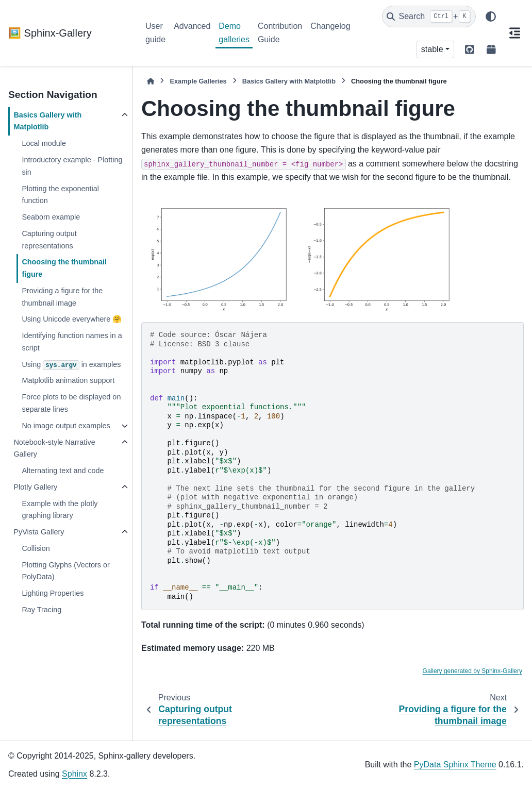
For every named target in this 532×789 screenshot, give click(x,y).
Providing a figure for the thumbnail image (62, 297)
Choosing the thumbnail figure (64, 268)
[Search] (429, 16)
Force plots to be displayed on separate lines (71, 403)
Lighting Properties (53, 593)
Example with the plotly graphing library (60, 510)
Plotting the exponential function (60, 195)
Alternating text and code (63, 471)
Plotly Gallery (35, 487)
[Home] (151, 81)
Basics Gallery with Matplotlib (47, 121)
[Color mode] (491, 16)
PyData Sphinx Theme (455, 765)
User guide (155, 33)
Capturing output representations (49, 240)
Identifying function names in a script (72, 342)
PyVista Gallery (39, 532)
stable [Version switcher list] (432, 49)
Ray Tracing (41, 610)
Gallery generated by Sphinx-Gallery (472, 671)
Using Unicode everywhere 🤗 (72, 319)
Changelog (330, 26)
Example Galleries (198, 81)
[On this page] (514, 33)
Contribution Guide (280, 33)
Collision (36, 548)
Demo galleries (234, 33)
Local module (44, 143)
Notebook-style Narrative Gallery (54, 448)
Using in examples (71, 365)
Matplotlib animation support (68, 380)
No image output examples (66, 426)
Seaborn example (51, 217)
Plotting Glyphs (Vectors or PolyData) (65, 571)
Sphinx (74, 774)
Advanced (192, 26)
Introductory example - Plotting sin (72, 166)
